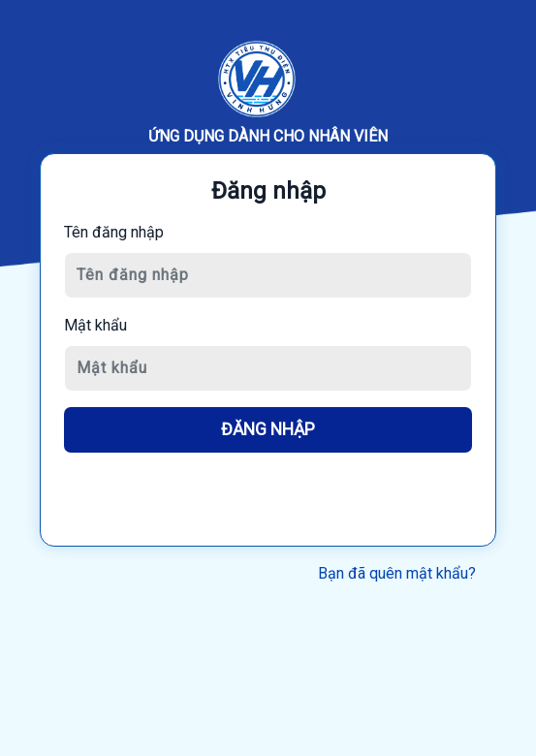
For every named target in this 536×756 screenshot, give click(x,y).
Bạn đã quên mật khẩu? (397, 573)
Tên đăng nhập (114, 232)
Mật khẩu (95, 325)
